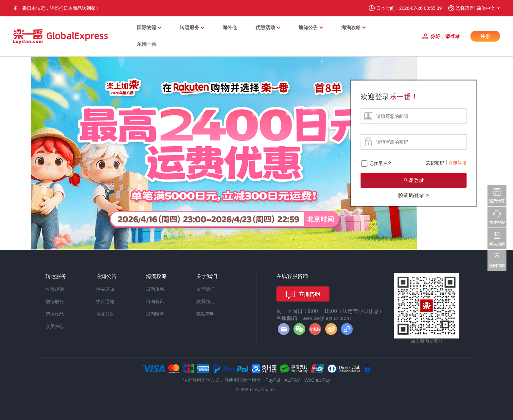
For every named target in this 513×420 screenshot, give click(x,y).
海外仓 (230, 27)
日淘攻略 (155, 289)
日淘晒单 (155, 314)
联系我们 (205, 301)
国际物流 (147, 27)
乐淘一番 (147, 44)
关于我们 (205, 289)
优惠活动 (265, 27)
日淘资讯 (155, 301)
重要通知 (105, 289)
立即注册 (457, 163)
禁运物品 (55, 314)
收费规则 (55, 289)
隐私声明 (205, 314)
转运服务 (189, 27)
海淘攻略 (351, 27)
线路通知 (105, 301)
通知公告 (308, 27)
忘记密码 (435, 163)
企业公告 (105, 314)
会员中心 (55, 326)
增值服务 (55, 301)
